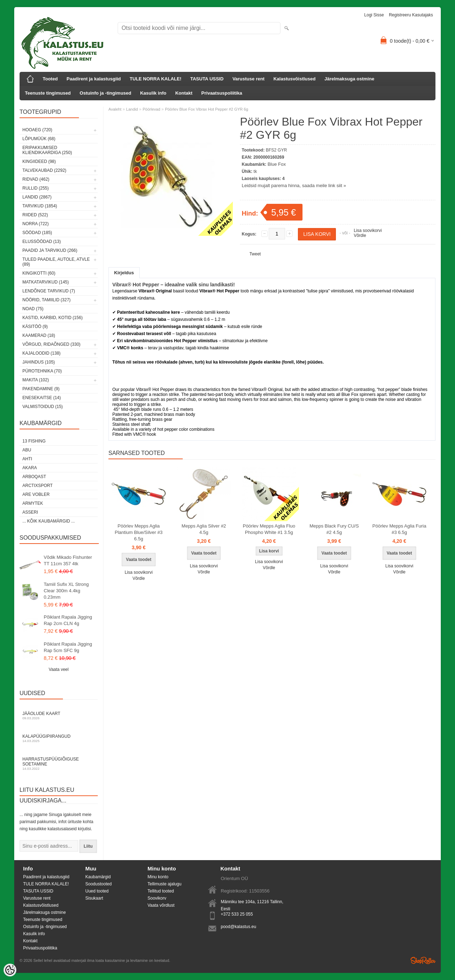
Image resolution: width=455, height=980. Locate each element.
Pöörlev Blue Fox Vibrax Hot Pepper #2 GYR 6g (207, 109)
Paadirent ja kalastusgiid (93, 79)
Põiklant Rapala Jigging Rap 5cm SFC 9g (68, 647)
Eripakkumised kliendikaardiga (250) (47, 150)
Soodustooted (98, 884)
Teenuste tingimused (48, 93)
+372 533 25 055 (237, 914)
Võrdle (360, 235)
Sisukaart (94, 898)
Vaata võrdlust (161, 905)
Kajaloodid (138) (41, 353)
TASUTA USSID (207, 79)
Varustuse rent (248, 79)
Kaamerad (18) (39, 335)
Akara (30, 468)
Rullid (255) (36, 188)
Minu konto (158, 877)
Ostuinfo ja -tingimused (105, 93)
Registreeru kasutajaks (411, 15)
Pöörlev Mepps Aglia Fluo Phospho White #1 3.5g (269, 529)
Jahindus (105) (39, 362)
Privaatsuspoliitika (222, 93)
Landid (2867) (37, 197)
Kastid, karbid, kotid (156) (52, 318)
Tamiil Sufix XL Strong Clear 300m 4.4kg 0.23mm (66, 591)
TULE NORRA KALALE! (156, 79)
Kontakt (184, 93)
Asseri (30, 512)
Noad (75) (33, 309)
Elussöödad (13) (42, 242)
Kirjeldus (124, 273)
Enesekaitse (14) (42, 398)
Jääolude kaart (59, 716)
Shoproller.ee (423, 960)
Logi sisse (374, 15)
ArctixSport (38, 486)
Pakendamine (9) (41, 389)
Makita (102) (36, 380)
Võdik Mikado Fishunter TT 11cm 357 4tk (68, 560)
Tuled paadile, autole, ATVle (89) (56, 262)
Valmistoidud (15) (43, 407)
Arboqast (34, 477)
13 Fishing (34, 441)
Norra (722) (36, 224)
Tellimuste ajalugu (164, 884)
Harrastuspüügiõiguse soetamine (59, 764)
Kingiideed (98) (39, 161)
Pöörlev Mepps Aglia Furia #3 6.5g (400, 529)
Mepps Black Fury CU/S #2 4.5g (334, 529)
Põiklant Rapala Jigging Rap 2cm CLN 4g (68, 620)
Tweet (255, 254)
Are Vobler (36, 494)
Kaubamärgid (98, 877)
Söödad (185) (37, 233)
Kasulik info (153, 93)
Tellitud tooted (161, 891)
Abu (27, 450)
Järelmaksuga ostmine (349, 79)
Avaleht (115, 109)
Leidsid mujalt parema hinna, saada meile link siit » (294, 186)
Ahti (27, 459)
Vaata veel (59, 669)
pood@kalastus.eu (239, 927)
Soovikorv (157, 898)
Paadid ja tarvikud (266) (50, 250)
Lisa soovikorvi (368, 231)
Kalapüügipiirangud (59, 738)
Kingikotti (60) (39, 273)
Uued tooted (97, 891)
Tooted (50, 79)
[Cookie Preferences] (10, 970)
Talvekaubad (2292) (44, 170)
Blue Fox (277, 164)
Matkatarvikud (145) (45, 282)
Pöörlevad (151, 109)
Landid (132, 109)
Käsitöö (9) (35, 327)
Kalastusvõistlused (295, 79)
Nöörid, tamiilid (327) (47, 300)
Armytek (33, 503)
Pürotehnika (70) (42, 371)
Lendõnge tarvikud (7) (49, 291)
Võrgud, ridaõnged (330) (51, 344)
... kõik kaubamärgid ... (49, 521)
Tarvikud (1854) (40, 206)
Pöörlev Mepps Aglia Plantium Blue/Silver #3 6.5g (139, 532)
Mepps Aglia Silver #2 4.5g (204, 529)
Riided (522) (35, 215)
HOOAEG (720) (37, 130)
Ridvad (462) (36, 179)
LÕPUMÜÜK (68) (39, 139)
